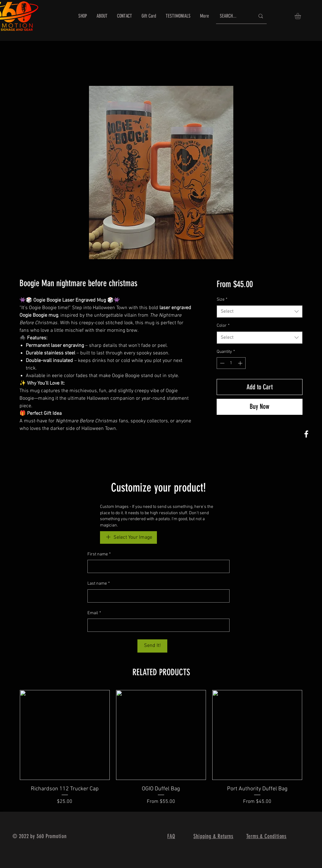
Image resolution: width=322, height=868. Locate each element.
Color (223, 326)
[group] (161, 748)
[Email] (157, 625)
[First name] (157, 566)
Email (94, 613)
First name (99, 554)
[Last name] (157, 596)
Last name (99, 584)
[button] (301, 16)
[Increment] (241, 363)
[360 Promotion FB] (306, 434)
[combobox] (260, 312)
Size (222, 300)
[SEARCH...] (233, 16)
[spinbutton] (231, 363)
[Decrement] (222, 363)
